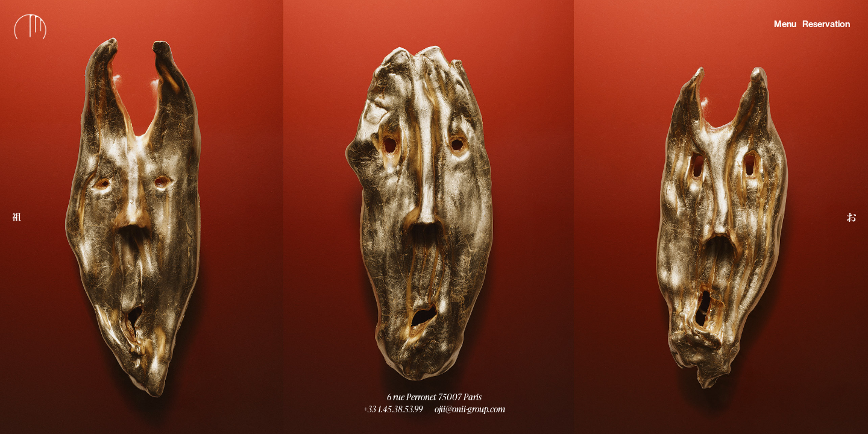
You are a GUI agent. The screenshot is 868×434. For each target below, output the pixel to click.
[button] (17, 217)
